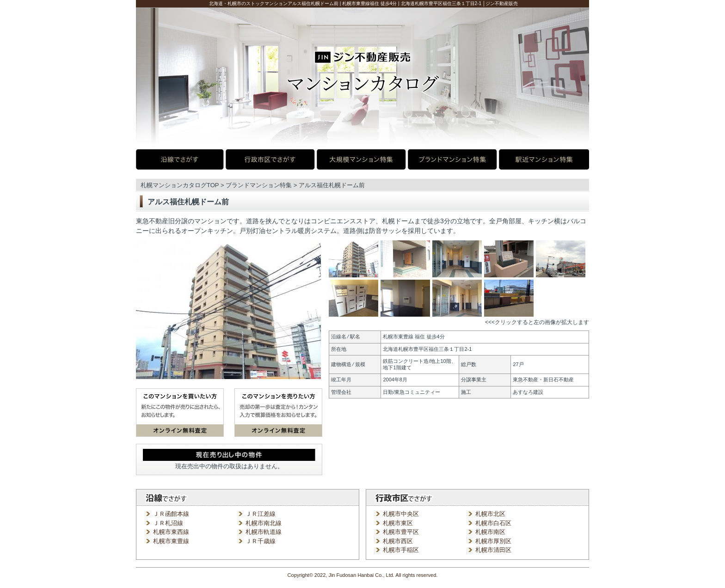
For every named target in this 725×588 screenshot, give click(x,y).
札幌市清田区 (493, 550)
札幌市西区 (398, 541)
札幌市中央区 (401, 514)
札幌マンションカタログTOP (180, 185)
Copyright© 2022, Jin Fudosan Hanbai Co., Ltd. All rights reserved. (363, 575)
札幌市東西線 (171, 532)
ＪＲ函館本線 (171, 514)
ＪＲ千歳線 (261, 541)
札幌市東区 (398, 523)
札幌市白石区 (493, 523)
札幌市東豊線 (171, 541)
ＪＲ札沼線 (168, 523)
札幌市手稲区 (401, 550)
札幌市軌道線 (264, 532)
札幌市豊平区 (401, 532)
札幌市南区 (490, 532)
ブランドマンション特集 (259, 185)
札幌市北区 (490, 514)
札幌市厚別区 (493, 541)
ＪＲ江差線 (261, 514)
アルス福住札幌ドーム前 (332, 185)
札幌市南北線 (264, 523)
